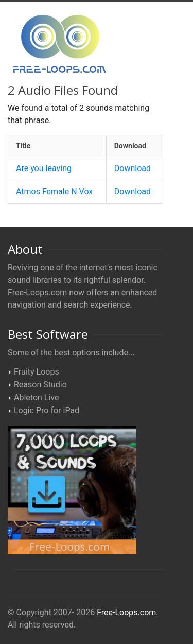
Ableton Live (36, 397)
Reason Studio (40, 385)
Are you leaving (44, 168)
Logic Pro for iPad (47, 410)
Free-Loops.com (126, 612)
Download (133, 168)
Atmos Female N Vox (54, 191)
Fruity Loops (37, 372)
